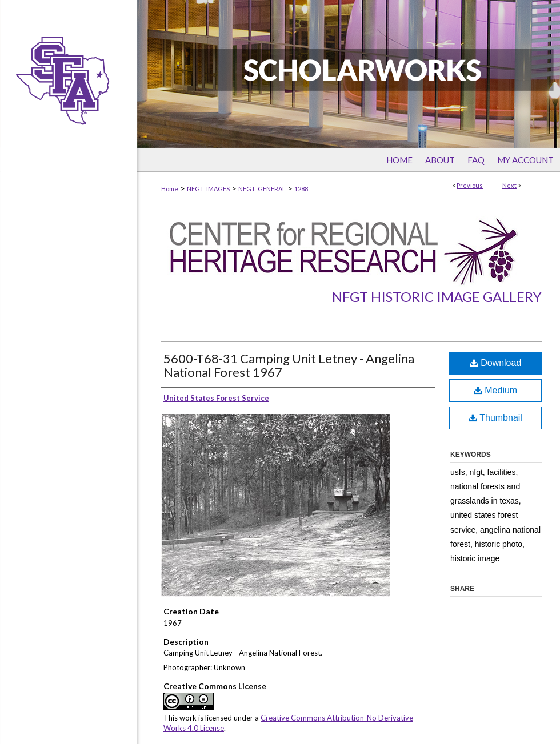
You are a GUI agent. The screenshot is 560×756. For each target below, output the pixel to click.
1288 (301, 189)
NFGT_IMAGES (208, 189)
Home (170, 189)
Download (496, 363)
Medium (495, 390)
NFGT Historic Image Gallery (437, 297)
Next (509, 185)
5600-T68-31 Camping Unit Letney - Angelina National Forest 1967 (289, 365)
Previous (470, 185)
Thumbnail (495, 418)
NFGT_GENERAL (262, 189)
